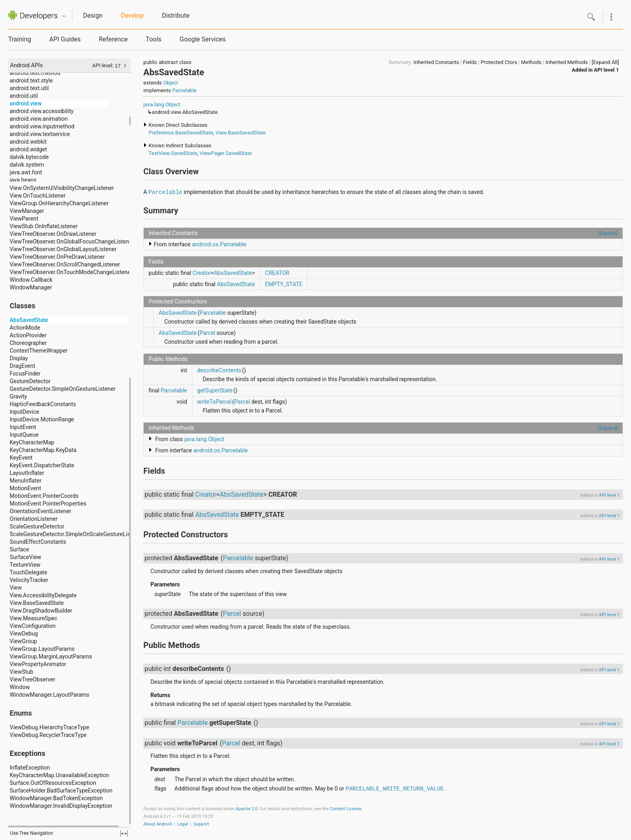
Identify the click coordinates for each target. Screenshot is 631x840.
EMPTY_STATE (284, 284)
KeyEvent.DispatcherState (42, 465)
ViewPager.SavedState (226, 153)
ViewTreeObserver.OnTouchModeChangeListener (71, 272)
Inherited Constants (436, 62)
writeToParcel (214, 402)
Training (20, 39)
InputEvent (23, 427)
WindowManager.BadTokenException (56, 798)
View (16, 588)
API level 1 (606, 70)
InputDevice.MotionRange (42, 419)
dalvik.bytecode (29, 157)
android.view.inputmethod (42, 126)
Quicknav (64, 16)
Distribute (176, 15)
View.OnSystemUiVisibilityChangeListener (62, 188)
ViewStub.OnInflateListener (44, 226)
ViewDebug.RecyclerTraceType (48, 735)
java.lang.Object (162, 104)
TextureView (25, 565)
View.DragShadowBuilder (41, 611)
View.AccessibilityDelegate (43, 595)
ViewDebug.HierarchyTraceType (49, 727)
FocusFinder (25, 374)
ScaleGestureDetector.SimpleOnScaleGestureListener (76, 534)
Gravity (18, 396)
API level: (103, 65)
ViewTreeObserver (32, 679)
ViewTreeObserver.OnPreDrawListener (57, 257)
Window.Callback (31, 280)
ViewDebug (24, 634)
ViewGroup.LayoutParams (42, 649)
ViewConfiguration (33, 626)
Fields (470, 62)
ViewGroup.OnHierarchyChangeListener (59, 203)
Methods (531, 62)
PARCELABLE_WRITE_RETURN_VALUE (395, 789)
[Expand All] (605, 62)
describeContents (219, 370)
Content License (345, 809)
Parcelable (185, 90)
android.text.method (35, 73)
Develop (132, 15)
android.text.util (29, 88)
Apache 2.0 (246, 809)
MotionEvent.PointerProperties (48, 504)
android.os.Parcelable (219, 244)
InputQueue (24, 435)
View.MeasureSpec (33, 618)
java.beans (23, 180)
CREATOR (277, 273)
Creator (202, 273)
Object (170, 83)
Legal (182, 824)
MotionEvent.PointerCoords (44, 496)
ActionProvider (28, 335)
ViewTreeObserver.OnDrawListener (53, 234)
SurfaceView (25, 557)
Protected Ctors (499, 62)
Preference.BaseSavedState (181, 133)
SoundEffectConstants (38, 542)
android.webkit (28, 142)
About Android (157, 824)
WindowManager (31, 287)
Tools (154, 39)
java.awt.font (26, 172)
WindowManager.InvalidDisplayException (61, 806)
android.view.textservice (40, 134)
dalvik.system (27, 165)
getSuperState (215, 390)
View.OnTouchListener (38, 196)
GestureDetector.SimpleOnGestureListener (63, 389)
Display (19, 358)
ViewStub (22, 672)
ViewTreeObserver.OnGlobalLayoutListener (63, 249)
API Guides (65, 39)
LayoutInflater (27, 473)
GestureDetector (30, 381)
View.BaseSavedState (37, 603)
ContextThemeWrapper (39, 351)
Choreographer (28, 343)
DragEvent (22, 366)
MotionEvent (25, 488)
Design (93, 15)
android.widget (28, 149)
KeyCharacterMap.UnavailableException (59, 775)
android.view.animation (39, 119)
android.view (26, 103)
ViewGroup (23, 641)
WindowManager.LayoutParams (49, 695)
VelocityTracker (29, 580)
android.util (24, 96)
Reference (113, 39)
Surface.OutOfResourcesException (53, 783)
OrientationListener (34, 519)
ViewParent (24, 219)
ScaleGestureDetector (37, 526)
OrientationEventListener (40, 511)
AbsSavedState (29, 320)
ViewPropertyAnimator (38, 664)
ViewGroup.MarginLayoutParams (51, 656)
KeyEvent (21, 458)
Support (201, 824)
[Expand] (608, 233)
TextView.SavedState (173, 153)
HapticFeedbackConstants (43, 404)
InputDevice (24, 412)
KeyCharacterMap (32, 442)
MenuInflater (26, 481)
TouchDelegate (28, 572)
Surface (19, 549)
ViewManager (27, 211)
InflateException (30, 768)
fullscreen (124, 834)
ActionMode (25, 328)
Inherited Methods (566, 62)
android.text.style (31, 80)
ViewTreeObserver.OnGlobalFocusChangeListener (72, 241)
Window (20, 687)
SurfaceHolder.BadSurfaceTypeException (61, 790)
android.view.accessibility (42, 111)
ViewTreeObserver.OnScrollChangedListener (65, 264)
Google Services (203, 39)
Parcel (207, 333)
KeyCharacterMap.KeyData (43, 450)
